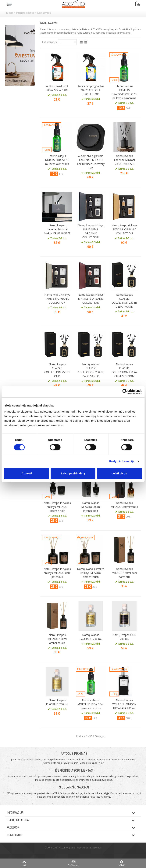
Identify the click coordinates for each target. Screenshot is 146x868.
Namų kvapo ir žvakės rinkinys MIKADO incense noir (57, 507)
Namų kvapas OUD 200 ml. (124, 637)
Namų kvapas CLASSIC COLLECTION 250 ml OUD (57, 370)
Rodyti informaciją (122, 461)
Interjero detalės (25, 13)
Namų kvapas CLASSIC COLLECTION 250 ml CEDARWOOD (124, 301)
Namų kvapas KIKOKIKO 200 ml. (57, 702)
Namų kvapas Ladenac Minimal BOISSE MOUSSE (124, 160)
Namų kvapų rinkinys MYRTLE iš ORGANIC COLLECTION (91, 299)
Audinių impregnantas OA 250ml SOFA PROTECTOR (91, 90)
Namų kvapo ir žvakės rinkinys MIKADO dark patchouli (57, 573)
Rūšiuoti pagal (50, 42)
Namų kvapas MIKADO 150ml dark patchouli (124, 573)
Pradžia (9, 13)
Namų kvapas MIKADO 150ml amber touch (57, 639)
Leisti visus (119, 473)
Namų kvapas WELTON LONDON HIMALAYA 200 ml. (124, 704)
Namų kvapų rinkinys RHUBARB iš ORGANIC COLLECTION (91, 231)
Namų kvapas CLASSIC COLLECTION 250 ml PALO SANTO (91, 370)
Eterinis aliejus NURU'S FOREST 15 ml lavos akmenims (57, 160)
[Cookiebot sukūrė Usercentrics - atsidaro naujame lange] (125, 392)
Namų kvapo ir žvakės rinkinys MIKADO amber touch (91, 573)
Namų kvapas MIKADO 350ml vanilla (124, 505)
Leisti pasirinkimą (73, 473)
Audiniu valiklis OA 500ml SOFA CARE (57, 88)
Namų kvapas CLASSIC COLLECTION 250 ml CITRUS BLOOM (124, 370)
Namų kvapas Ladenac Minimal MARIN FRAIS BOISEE (57, 229)
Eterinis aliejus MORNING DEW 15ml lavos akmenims (91, 704)
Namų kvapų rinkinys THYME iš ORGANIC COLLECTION (57, 299)
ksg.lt (78, 853)
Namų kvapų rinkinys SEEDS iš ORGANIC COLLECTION (124, 229)
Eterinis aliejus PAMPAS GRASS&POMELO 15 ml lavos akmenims (124, 92)
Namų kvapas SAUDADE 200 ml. (91, 637)
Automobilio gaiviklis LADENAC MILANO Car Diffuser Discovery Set (91, 162)
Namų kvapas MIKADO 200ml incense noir (91, 507)
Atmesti (27, 473)
